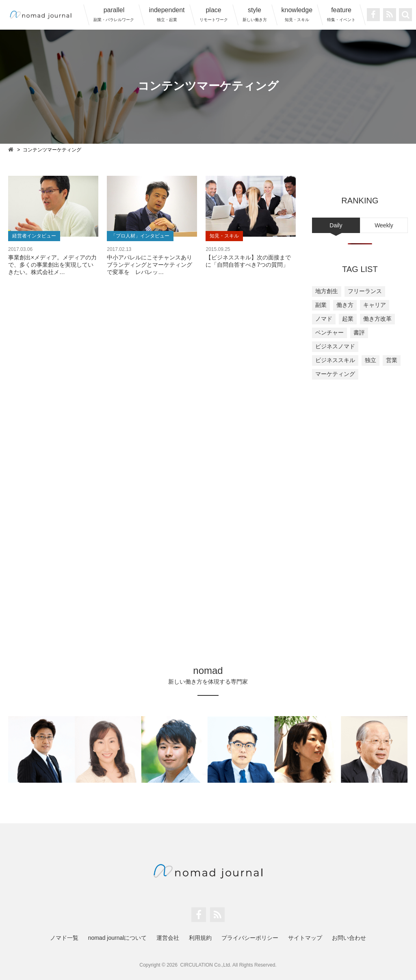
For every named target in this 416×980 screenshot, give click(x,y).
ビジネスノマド (335, 346)
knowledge (297, 14)
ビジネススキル (335, 360)
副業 (321, 305)
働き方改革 (377, 319)
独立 (370, 360)
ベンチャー (329, 332)
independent (167, 14)
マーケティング (335, 374)
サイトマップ (305, 938)
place (214, 14)
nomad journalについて (118, 938)
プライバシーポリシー (250, 938)
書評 (359, 332)
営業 (392, 360)
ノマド (324, 319)
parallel (114, 14)
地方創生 (327, 291)
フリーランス (365, 291)
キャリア (375, 305)
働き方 (345, 305)
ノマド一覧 (64, 938)
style (255, 14)
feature (341, 14)
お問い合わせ (349, 938)
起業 (348, 319)
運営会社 (168, 938)
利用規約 (200, 938)
